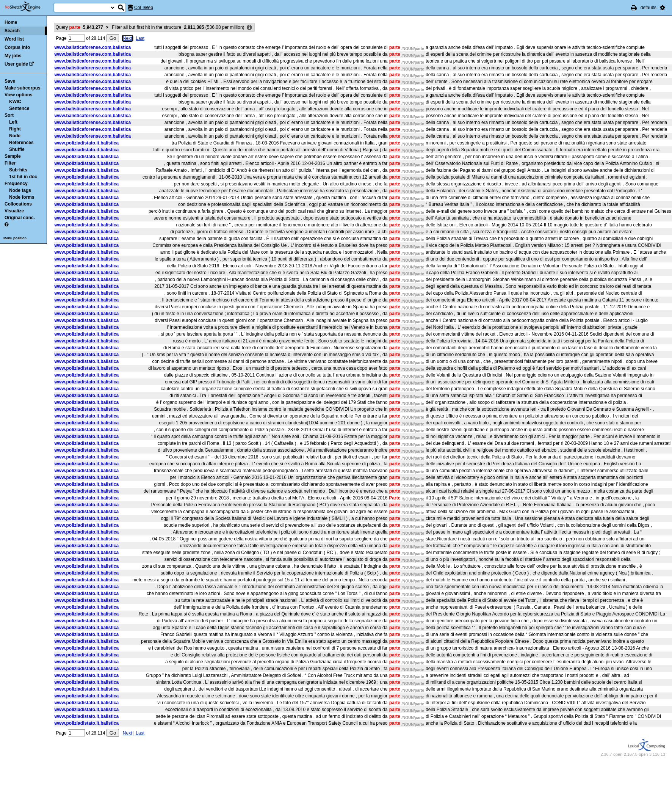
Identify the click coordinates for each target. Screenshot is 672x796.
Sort (9, 115)
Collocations (18, 204)
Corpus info (17, 47)
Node (15, 136)
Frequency (16, 184)
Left (13, 122)
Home (11, 22)
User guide (16, 64)
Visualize (14, 211)
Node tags (20, 190)
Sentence (19, 108)
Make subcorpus (23, 88)
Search (12, 31)
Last (140, 38)
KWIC (15, 102)
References (21, 143)
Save (10, 81)
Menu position (15, 238)
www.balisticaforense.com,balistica (93, 47)
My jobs (13, 56)
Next (128, 38)
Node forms (22, 197)
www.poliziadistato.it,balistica (87, 143)
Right (15, 129)
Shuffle (17, 149)
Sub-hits (18, 170)
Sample (13, 156)
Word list (14, 39)
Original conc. (20, 218)
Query (79, 27)
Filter (10, 163)
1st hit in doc (23, 177)
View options (19, 95)
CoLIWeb (144, 8)
